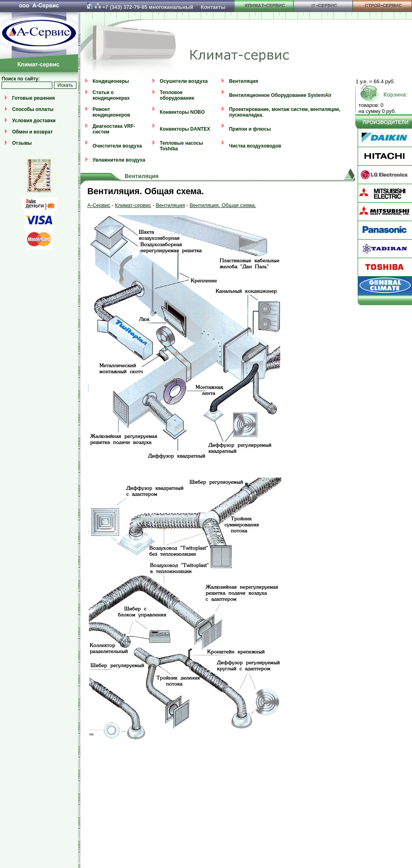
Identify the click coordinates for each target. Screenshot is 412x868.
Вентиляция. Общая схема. (223, 205)
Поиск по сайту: (21, 79)
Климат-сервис (133, 205)
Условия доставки (34, 121)
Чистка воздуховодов (255, 146)
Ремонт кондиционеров (111, 112)
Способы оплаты (33, 109)
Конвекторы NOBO (182, 112)
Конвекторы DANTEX (185, 129)
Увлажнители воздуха (119, 160)
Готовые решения (33, 98)
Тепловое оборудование (177, 95)
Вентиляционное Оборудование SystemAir (280, 95)
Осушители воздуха (184, 81)
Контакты (213, 7)
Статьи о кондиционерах (111, 95)
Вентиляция (243, 81)
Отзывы (22, 143)
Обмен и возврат (32, 132)
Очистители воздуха (117, 146)
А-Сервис (99, 205)
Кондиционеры (111, 81)
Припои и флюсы (250, 129)
